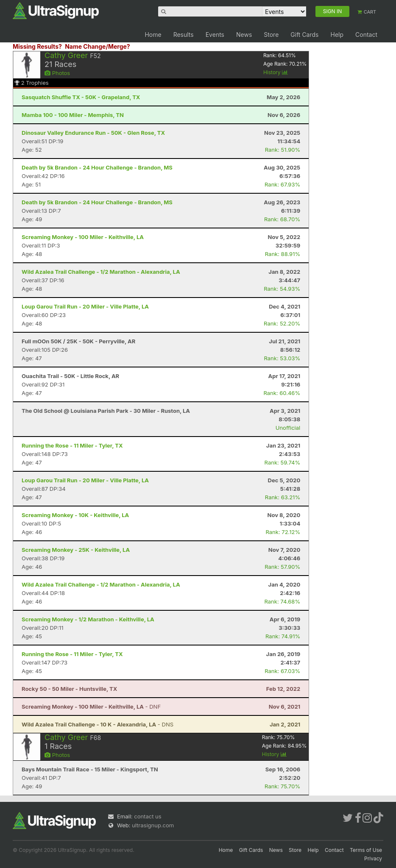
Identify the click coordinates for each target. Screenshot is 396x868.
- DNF (91, 707)
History (276, 72)
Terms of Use (366, 850)
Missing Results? (37, 46)
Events (215, 35)
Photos (57, 73)
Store (271, 35)
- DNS (98, 724)
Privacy (373, 858)
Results (184, 35)
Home (153, 35)
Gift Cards (304, 35)
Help (337, 35)
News (244, 35)
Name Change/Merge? (98, 46)
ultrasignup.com (153, 825)
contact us (148, 816)
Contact (366, 35)
